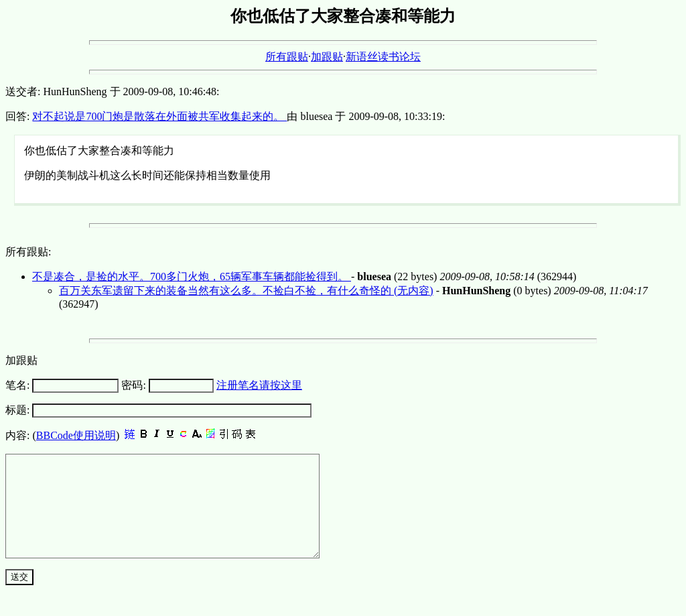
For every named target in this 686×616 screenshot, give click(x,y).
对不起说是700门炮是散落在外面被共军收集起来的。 (159, 116)
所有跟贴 (287, 57)
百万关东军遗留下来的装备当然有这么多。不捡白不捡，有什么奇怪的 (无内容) (246, 291)
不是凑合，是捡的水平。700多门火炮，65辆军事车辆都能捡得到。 (192, 276)
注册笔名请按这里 (259, 385)
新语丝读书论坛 (383, 57)
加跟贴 (327, 57)
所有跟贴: (28, 252)
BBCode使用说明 (76, 435)
